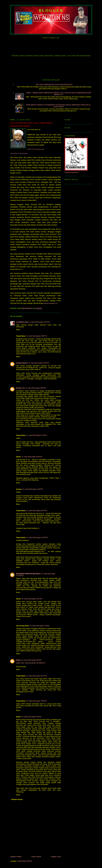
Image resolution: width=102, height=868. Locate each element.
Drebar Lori (20, 388)
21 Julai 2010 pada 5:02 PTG (39, 363)
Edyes (18, 660)
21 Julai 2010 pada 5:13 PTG (37, 435)
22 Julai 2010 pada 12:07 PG (32, 599)
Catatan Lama (56, 857)
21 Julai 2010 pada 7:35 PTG (33, 489)
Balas (18, 330)
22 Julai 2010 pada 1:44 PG (40, 626)
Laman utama (36, 857)
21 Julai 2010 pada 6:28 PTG (32, 457)
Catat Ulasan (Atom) (25, 861)
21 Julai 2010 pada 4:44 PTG (39, 322)
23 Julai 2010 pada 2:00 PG (31, 717)
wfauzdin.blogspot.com (51, 303)
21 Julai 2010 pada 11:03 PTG (37, 537)
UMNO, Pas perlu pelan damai (36, 149)
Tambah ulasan (17, 799)
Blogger (51, 10)
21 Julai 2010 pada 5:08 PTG (36, 388)
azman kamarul (22, 363)
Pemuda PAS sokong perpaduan (19, 153)
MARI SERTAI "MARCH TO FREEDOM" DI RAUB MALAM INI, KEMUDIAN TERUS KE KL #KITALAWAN (59, 106)
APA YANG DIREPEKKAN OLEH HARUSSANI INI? (54, 85)
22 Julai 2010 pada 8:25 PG (31, 660)
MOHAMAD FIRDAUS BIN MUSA (28, 574)
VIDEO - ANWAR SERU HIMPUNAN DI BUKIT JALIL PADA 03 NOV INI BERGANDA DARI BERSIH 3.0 (59, 94)
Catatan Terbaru (16, 857)
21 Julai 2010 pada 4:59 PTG (37, 336)
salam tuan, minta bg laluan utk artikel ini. (31, 663)
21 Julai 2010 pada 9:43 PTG (37, 511)
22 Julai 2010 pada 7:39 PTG (37, 701)
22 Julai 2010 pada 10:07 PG (37, 676)
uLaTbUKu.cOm (22, 322)
